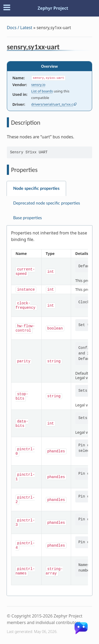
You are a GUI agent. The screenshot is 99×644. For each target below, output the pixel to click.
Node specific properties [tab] (36, 189)
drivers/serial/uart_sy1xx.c (52, 104)
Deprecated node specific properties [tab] (47, 203)
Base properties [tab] (28, 218)
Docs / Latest (20, 28)
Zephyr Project (53, 8)
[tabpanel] (49, 411)
